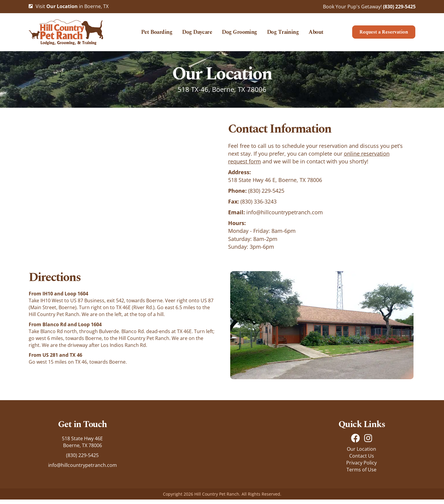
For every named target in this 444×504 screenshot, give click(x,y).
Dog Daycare (197, 35)
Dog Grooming (239, 35)
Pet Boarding (157, 35)
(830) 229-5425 (399, 7)
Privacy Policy (361, 467)
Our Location (361, 453)
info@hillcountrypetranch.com (285, 217)
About (316, 35)
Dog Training (283, 35)
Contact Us (362, 460)
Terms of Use (361, 474)
